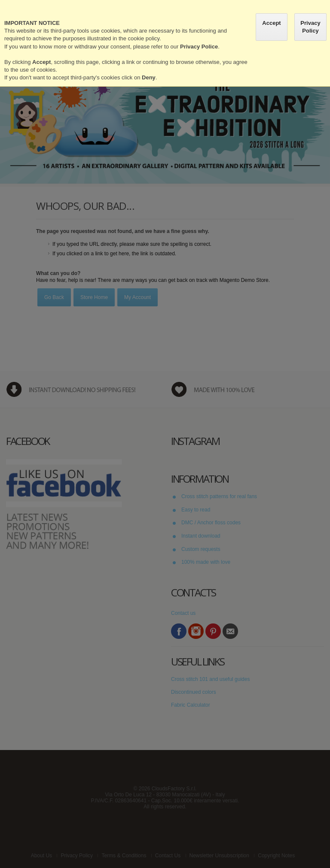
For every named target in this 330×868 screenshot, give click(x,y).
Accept (271, 23)
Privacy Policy (310, 27)
